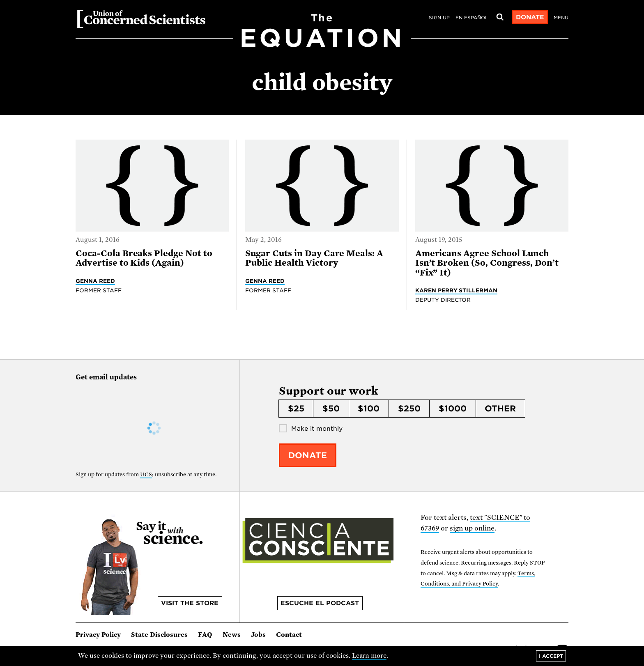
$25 (296, 409)
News (232, 635)
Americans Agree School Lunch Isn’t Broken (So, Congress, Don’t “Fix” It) (487, 263)
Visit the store (190, 603)
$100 (369, 409)
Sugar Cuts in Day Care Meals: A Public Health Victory (314, 258)
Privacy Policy (98, 635)
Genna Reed (95, 281)
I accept (551, 656)
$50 (331, 409)
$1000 (453, 409)
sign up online (472, 528)
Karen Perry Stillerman (457, 290)
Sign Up (439, 18)
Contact (289, 635)
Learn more (369, 656)
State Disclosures (159, 635)
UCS (146, 474)
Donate (530, 17)
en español (472, 18)
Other (500, 409)
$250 (409, 409)
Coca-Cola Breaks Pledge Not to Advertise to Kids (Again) (144, 258)
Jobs (258, 635)
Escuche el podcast (320, 603)
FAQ (205, 635)
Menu (561, 18)
